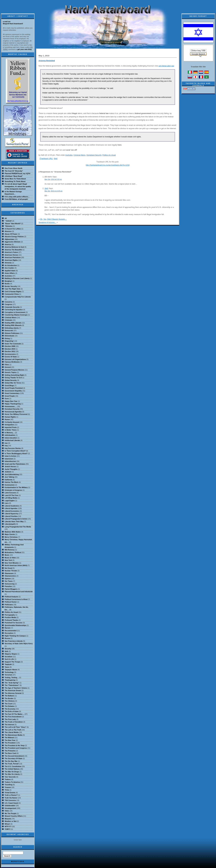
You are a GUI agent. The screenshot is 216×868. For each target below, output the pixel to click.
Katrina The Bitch (11, 482)
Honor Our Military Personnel (16, 414)
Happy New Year (11, 401)
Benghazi (8, 281)
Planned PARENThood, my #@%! (17, 173)
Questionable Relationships (15, 625)
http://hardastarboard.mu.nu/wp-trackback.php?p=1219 (108, 165)
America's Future (11, 252)
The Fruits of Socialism (14, 722)
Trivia (7, 790)
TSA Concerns (10, 800)
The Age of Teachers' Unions (16, 688)
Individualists (10, 435)
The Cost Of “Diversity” (14, 171)
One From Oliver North (14, 168)
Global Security (11, 380)
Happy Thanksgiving (13, 404)
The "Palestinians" (12, 685)
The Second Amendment (14, 756)
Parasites (8, 586)
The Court (9, 704)
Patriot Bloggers (11, 589)
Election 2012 (10, 351)
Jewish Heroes (10, 466)
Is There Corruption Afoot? (15, 451)
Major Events (10, 534)
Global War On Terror (13, 383)
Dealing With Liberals (13, 323)
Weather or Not (11, 821)
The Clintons (10, 701)
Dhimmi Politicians (12, 333)
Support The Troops (12, 662)
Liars (7, 503)
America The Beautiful (13, 250)
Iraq (6, 446)
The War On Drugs (12, 772)
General (8, 367)
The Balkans (9, 696)
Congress (8, 304)
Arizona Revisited (47, 61)
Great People (10, 396)
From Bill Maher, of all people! (16, 199)
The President (10, 743)
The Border (9, 698)
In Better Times (11, 430)
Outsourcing (9, 584)
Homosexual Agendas (13, 412)
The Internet (9, 725)
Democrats (9, 331)
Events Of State (11, 357)
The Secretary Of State (13, 758)
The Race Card (10, 753)
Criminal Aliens (79, 155)
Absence (8, 231)
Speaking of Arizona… (47, 222)
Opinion (8, 579)
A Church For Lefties (13, 229)
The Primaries (10, 751)
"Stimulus (9, 226)
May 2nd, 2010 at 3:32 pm (53, 179)
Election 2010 (10, 349)
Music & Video (10, 558)
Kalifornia (8, 480)
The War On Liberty (12, 774)
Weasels (8, 819)
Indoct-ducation (11, 438)
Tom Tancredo (10, 777)
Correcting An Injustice (14, 310)
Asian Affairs (10, 273)
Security (8, 649)
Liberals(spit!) (10, 524)
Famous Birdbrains (12, 362)
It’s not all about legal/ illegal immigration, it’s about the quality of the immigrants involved (18, 186)
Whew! (7, 824)
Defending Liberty (12, 328)
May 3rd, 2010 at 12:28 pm (53, 191)
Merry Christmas (11, 537)
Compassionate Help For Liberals (18, 297)
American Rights (11, 260)
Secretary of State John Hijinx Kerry (19, 644)
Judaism (8, 472)
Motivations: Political (13, 552)
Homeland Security (94, 155)
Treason (8, 787)
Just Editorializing (12, 474)
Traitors (8, 779)
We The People (10, 813)
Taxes (7, 667)
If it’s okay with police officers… (17, 197)
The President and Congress (16, 748)
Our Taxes (9, 581)
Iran (6, 443)
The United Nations (12, 769)
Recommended (11, 631)
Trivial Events (10, 793)
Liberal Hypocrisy (12, 514)
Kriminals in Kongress (13, 490)
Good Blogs (9, 386)
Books (7, 284)
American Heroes (11, 255)
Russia (7, 638)
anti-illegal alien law (166, 66)
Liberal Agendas (11, 508)
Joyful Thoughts (11, 469)
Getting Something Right (14, 375)
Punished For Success (13, 623)
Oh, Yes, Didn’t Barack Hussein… (53, 219)
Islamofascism (10, 461)
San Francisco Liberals (14, 641)
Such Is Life (9, 659)
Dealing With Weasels (13, 325)
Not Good (8, 568)
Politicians (9, 605)
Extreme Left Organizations (15, 359)
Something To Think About (15, 181)
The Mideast (9, 738)
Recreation (9, 633)
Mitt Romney (10, 550)
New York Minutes (12, 563)
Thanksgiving (10, 680)
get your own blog (25, 49)
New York (8, 560)
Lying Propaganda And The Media (18, 527)
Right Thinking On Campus (15, 636)
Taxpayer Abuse (11, 670)
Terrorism (8, 675)
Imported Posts (11, 427)
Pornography (10, 615)
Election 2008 (10, 346)
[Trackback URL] (46, 159)
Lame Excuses (10, 493)
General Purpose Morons (14, 370)
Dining (7, 338)
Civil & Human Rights (13, 292)
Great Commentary (12, 393)
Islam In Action (10, 456)
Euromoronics (10, 354)
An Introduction (11, 265)
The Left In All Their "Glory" (15, 727)
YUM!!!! (8, 829)
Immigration (9, 425)
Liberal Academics (12, 506)
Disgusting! (9, 341)
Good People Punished (14, 388)
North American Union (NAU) (16, 565)
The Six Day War (11, 761)
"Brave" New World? (13, 224)
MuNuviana (18, 862)
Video (7, 811)
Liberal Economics (12, 511)
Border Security (11, 286)
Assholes (69, 155)
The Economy (10, 709)
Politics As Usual (109, 155)
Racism (8, 628)
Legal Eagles (10, 501)
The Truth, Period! (12, 764)
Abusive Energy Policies (14, 237)
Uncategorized (10, 808)
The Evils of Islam (12, 711)
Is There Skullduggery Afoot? (16, 453)
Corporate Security (12, 307)
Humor (7, 419)
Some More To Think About (15, 179)
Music (7, 555)
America (8, 244)
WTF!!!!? (8, 826)
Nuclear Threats (11, 571)
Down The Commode (13, 344)
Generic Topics (11, 372)
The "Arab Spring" (12, 683)
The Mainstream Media (13, 735)
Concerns (8, 302)
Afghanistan (9, 239)
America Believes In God (14, 247)
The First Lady (10, 719)
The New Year (10, 740)
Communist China (12, 294)
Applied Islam (10, 271)
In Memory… (10, 433)
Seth (46, 188)
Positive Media (10, 617)
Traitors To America (12, 782)
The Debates (9, 706)
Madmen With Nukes (13, 532)
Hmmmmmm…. (11, 406)
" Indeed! (8, 221)
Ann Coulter (9, 268)
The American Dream (13, 690)
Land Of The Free (11, 495)
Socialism (8, 657)
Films (7, 365)
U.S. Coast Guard (11, 803)
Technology (9, 672)
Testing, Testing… (12, 677)
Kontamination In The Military (16, 487)
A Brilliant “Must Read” (14, 176)
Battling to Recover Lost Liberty (17, 278)
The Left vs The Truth (13, 730)
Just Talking (9, 477)
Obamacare (9, 573)
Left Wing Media (11, 498)
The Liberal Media (12, 732)
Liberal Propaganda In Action (16, 519)
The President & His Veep (15, 745)
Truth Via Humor (11, 798)
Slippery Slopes (11, 654)
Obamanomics (10, 576)
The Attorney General (13, 693)
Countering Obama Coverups (16, 315)
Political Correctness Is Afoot (16, 599)
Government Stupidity (13, 391)
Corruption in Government (15, 312)
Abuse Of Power (11, 234)
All (6, 218)
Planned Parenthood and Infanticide (19, 592)
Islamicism (9, 459)
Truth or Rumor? (11, 795)
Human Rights (10, 417)
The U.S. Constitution (13, 766)
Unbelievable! (10, 806)
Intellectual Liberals (12, 440)
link (56, 159)
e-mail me (7, 22)
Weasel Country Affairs (14, 816)
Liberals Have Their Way (14, 521)
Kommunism (10, 485)
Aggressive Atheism (12, 242)
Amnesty (8, 263)
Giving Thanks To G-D (13, 378)
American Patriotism (13, 257)
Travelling (8, 785)
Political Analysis (11, 597)
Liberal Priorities (11, 516)
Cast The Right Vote (12, 289)
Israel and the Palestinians (15, 464)
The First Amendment (13, 717)
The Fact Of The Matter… (14, 714)
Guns (7, 399)
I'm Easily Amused (12, 422)
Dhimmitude (9, 336)
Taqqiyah (8, 664)
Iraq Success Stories (13, 448)
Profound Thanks (11, 620)
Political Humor (11, 602)
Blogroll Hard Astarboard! (13, 24)
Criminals (8, 320)
